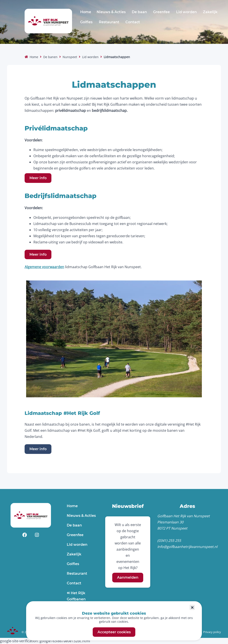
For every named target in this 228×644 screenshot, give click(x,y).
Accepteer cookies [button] (114, 632)
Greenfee (161, 12)
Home (86, 12)
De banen (50, 57)
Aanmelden (128, 577)
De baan (139, 12)
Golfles (86, 22)
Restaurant (109, 22)
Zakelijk (210, 12)
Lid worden (186, 12)
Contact (133, 22)
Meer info (38, 178)
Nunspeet (70, 57)
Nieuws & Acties (111, 12)
